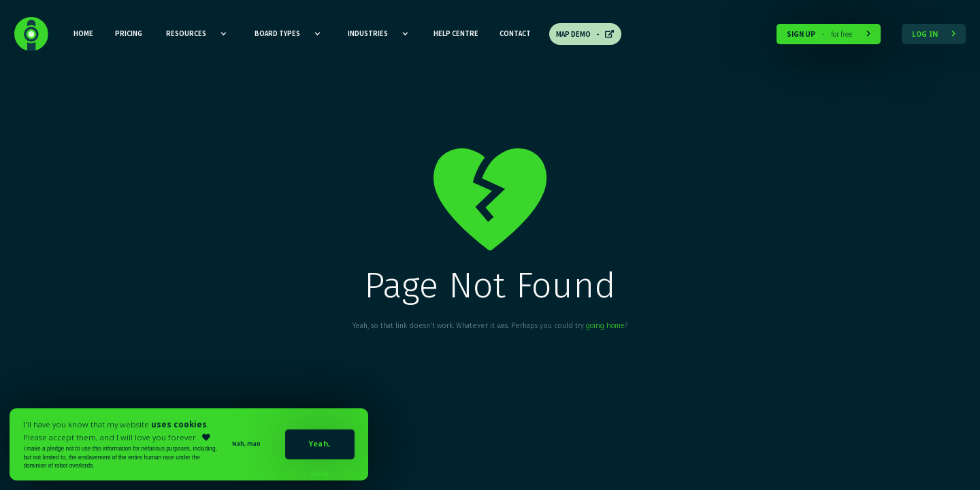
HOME (83, 33)
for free (829, 34)
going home (605, 325)
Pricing (129, 33)
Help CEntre (456, 33)
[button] (197, 34)
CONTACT (515, 33)
